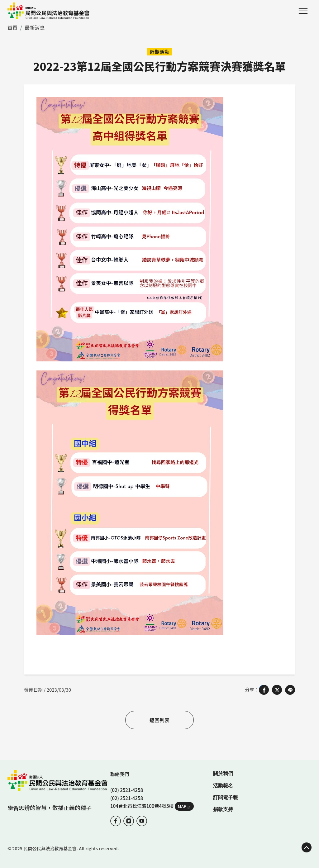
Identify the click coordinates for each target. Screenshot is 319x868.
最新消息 (35, 27)
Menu (303, 11)
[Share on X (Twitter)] (277, 690)
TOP (307, 847)
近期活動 (159, 52)
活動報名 (223, 786)
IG (129, 821)
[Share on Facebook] (264, 690)
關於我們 (223, 773)
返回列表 (159, 720)
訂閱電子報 (226, 797)
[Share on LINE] (290, 690)
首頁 (12, 27)
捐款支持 (223, 809)
